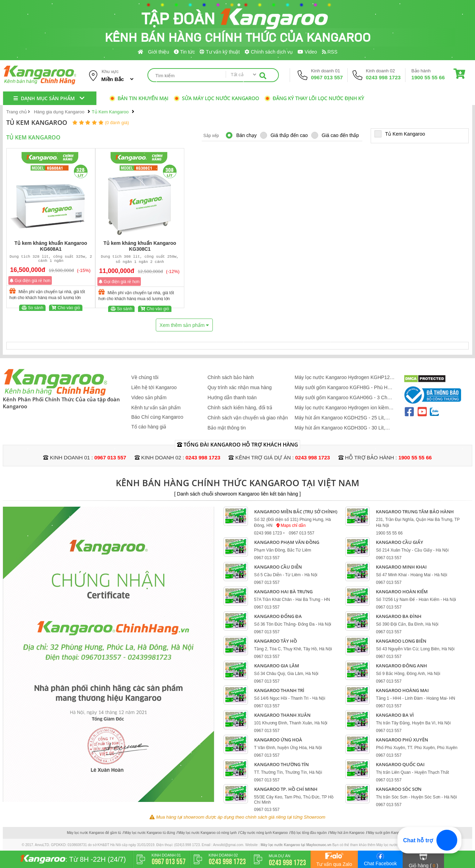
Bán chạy (241, 135)
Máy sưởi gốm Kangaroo (387, 833)
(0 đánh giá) (117, 123)
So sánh (32, 309)
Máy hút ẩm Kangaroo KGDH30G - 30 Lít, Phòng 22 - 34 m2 (340, 428)
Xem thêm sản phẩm (184, 325)
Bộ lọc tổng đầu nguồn (309, 833)
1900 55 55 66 (428, 77)
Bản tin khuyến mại (139, 98)
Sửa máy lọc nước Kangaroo (216, 98)
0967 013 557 (327, 77)
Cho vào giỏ (66, 309)
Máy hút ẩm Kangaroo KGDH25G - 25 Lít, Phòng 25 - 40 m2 (340, 418)
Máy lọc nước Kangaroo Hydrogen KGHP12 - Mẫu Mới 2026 (344, 377)
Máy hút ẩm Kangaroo (347, 833)
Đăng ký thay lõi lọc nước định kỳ (314, 98)
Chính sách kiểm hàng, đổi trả (240, 408)
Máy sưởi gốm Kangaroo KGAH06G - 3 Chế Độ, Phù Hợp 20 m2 (342, 398)
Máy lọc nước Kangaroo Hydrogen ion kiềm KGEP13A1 (342, 408)
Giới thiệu (159, 52)
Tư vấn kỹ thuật (220, 52)
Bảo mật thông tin (227, 428)
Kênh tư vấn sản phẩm (156, 408)
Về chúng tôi (145, 377)
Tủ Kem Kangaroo (403, 134)
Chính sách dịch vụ (269, 52)
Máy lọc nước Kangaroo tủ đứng (150, 833)
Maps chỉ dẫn (291, 525)
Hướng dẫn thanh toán (232, 397)
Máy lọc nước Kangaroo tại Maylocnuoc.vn (296, 845)
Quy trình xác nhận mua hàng (240, 387)
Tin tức (184, 52)
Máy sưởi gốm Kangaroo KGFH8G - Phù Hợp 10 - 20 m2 (344, 388)
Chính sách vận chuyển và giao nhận (248, 418)
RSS (330, 52)
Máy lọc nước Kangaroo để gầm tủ (94, 833)
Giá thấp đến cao (284, 135)
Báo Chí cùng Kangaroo (157, 417)
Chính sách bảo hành (231, 377)
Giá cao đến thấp (335, 135)
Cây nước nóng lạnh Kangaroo (264, 833)
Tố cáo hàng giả (149, 427)
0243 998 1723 (383, 77)
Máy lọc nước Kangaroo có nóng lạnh (208, 833)
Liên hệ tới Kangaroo (154, 387)
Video (307, 52)
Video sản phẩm (149, 397)
